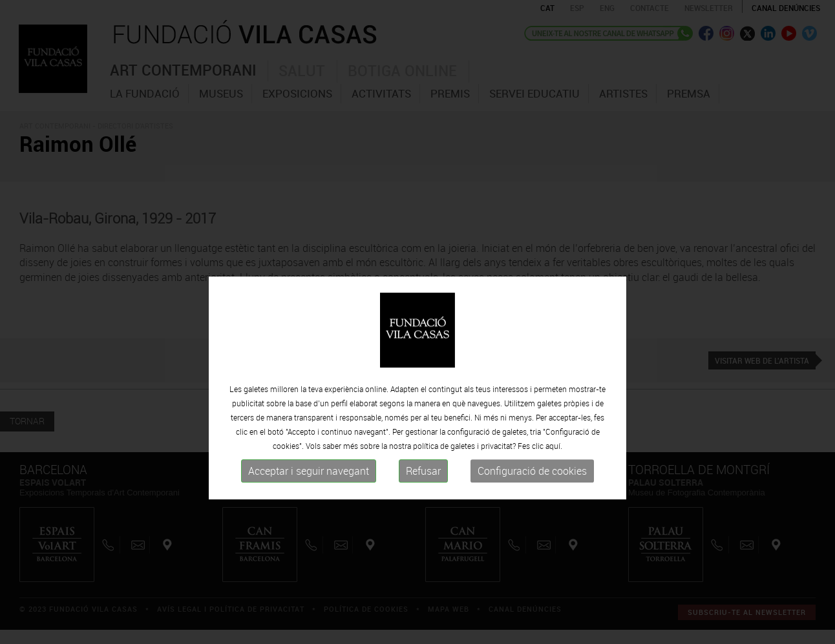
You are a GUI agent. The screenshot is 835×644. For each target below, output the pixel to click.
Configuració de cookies (532, 511)
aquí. (554, 486)
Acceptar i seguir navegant (309, 511)
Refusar (423, 511)
